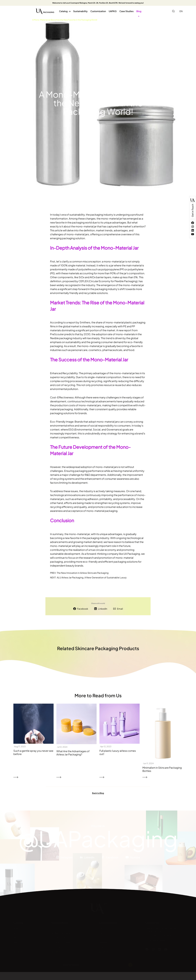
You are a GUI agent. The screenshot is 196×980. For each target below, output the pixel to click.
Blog (139, 11)
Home (16, 20)
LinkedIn (103, 609)
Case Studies (126, 11)
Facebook (83, 609)
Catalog (65, 11)
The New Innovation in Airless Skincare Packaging (83, 573)
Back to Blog (98, 793)
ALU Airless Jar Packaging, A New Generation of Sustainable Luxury (92, 577)
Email (120, 609)
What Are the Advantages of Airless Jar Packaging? (73, 753)
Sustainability (80, 11)
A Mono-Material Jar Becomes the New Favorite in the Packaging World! (65, 20)
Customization (98, 11)
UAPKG (113, 11)
